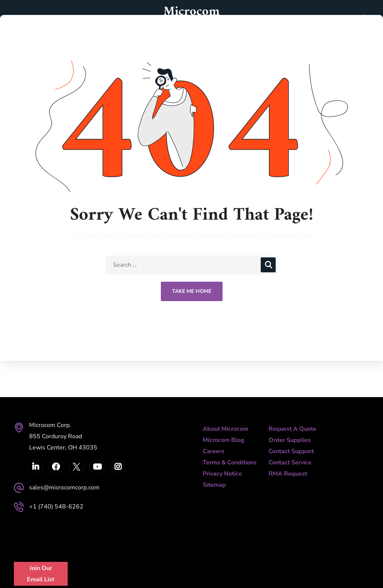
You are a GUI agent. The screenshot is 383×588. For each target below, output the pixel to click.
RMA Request (288, 474)
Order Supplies (290, 440)
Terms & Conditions (230, 462)
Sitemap (214, 485)
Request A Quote (292, 429)
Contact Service (290, 462)
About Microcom (226, 429)
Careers (214, 451)
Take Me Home (192, 291)
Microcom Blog (223, 440)
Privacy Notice (222, 474)
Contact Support (291, 451)
